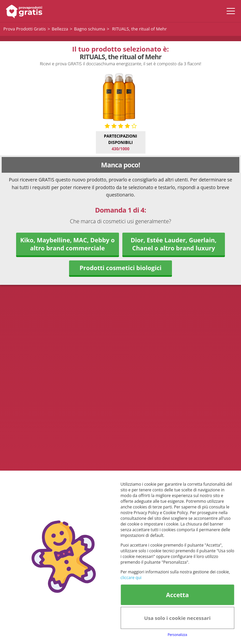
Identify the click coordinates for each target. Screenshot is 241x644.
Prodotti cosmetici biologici (120, 268)
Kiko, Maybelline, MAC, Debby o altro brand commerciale (67, 244)
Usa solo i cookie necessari (177, 618)
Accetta (177, 595)
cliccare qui (131, 578)
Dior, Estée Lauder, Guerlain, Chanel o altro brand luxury (174, 244)
